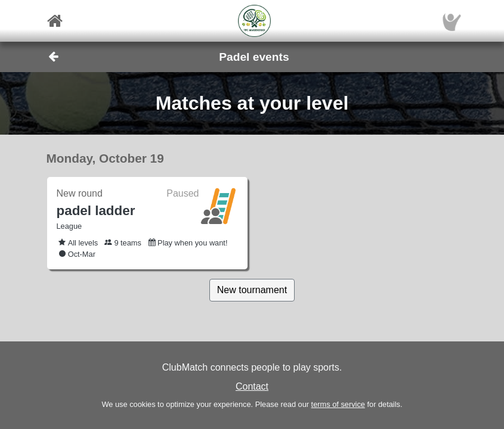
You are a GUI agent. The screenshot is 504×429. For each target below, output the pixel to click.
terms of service (338, 404)
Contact (252, 386)
